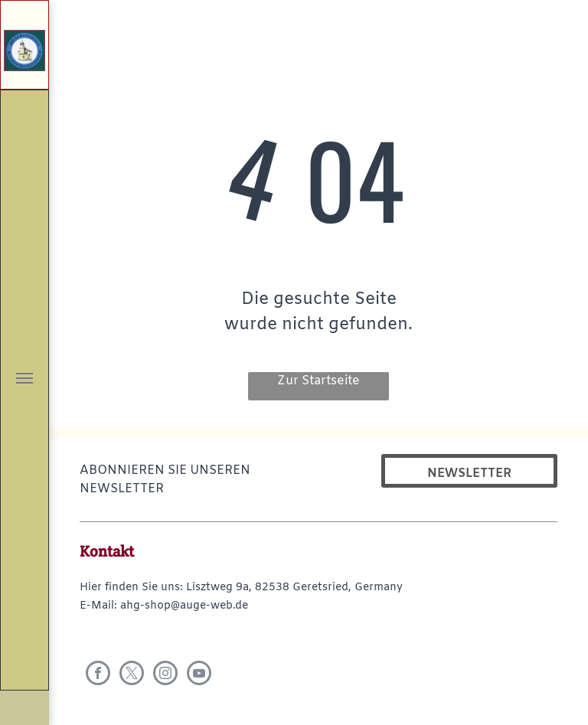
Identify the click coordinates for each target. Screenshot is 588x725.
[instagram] (165, 675)
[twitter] (132, 675)
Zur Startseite (318, 381)
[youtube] (199, 675)
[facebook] (98, 675)
